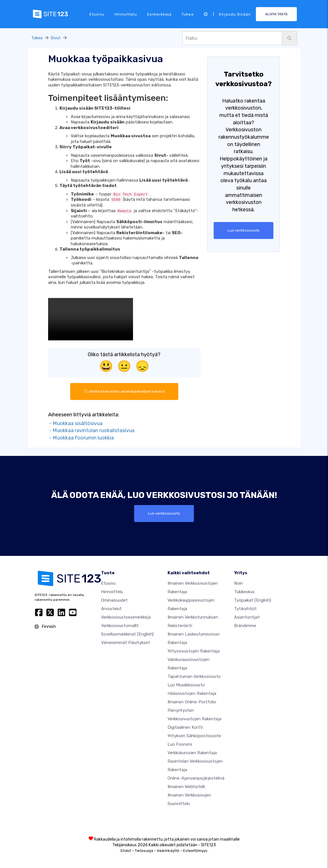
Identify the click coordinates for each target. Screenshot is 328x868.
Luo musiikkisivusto (186, 685)
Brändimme (245, 626)
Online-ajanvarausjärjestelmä (196, 778)
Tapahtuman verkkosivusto (194, 677)
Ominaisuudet (114, 601)
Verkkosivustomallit (120, 626)
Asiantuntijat (247, 617)
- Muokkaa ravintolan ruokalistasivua (91, 431)
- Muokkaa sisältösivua (75, 423)
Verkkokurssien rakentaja (192, 753)
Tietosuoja (144, 851)
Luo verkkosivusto (244, 230)
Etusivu (97, 14)
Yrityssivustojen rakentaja (194, 651)
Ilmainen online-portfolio (192, 702)
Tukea (188, 14)
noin (238, 584)
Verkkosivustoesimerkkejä (126, 617)
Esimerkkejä (159, 14)
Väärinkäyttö (168, 851)
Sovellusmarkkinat (127, 634)
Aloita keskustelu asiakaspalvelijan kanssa (124, 391)
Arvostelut (111, 609)
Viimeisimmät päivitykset (126, 643)
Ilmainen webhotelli (186, 787)
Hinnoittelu (126, 14)
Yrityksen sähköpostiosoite (194, 736)
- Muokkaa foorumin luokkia (81, 438)
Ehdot (126, 851)
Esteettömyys (195, 851)
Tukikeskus (244, 592)
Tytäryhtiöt (245, 609)
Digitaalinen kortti (185, 728)
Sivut (56, 38)
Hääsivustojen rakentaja (192, 694)
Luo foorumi (180, 745)
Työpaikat (253, 601)
